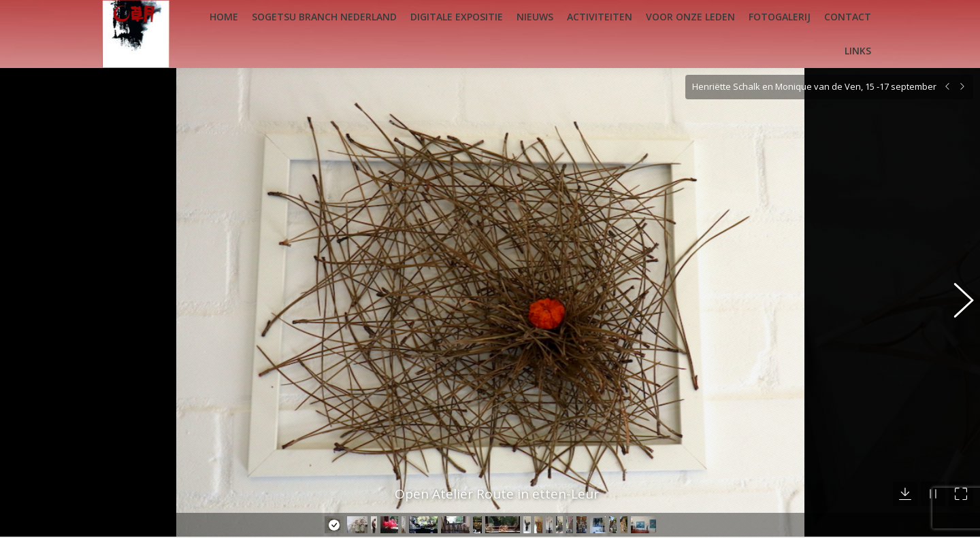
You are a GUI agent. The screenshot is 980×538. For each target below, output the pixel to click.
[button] (956, 290)
